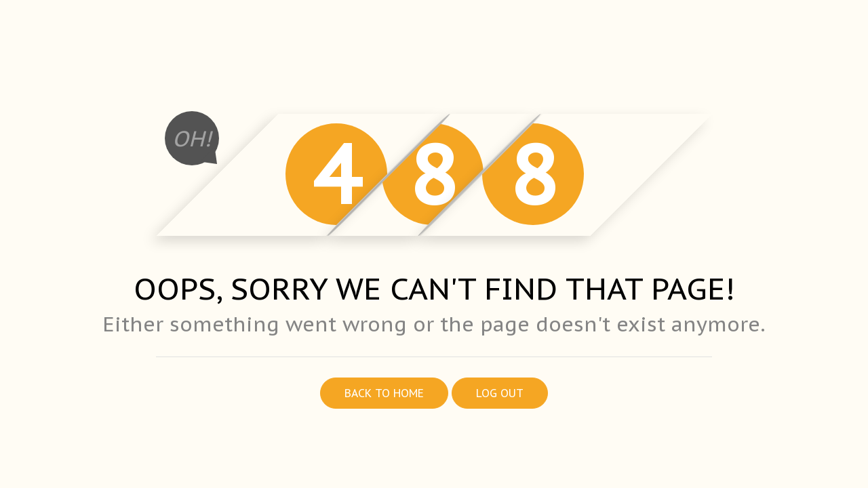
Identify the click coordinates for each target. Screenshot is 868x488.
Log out (500, 393)
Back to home (384, 393)
